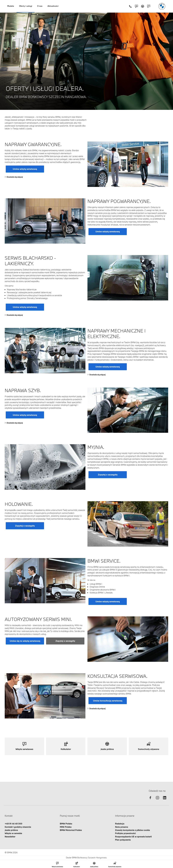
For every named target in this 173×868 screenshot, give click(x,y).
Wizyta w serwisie (13, 833)
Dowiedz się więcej (14, 177)
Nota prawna (122, 827)
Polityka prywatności (125, 833)
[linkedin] (165, 800)
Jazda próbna (11, 830)
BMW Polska (66, 824)
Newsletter (10, 837)
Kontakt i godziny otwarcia (18, 827)
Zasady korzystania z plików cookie (132, 830)
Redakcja (120, 824)
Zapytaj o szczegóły (108, 475)
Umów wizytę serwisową (25, 169)
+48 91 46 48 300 (13, 824)
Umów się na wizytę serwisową (25, 641)
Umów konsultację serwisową (108, 701)
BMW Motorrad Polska (71, 830)
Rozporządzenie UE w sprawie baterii (133, 837)
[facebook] (150, 800)
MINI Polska (66, 827)
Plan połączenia (123, 840)
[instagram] (157, 800)
